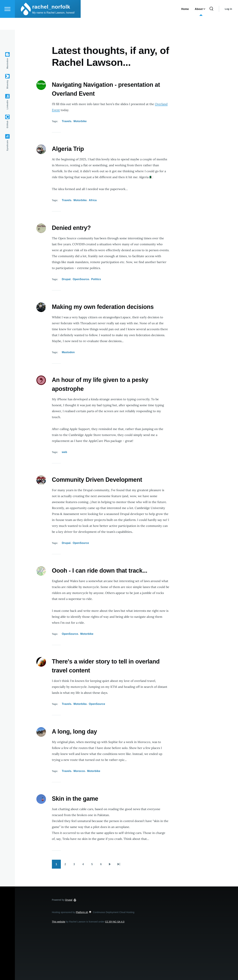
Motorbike (80, 121)
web (64, 452)
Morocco (79, 771)
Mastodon (68, 352)
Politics (96, 279)
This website (59, 922)
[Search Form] (211, 21)
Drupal (66, 279)
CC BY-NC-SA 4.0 (115, 922)
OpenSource (81, 279)
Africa (93, 200)
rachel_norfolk (51, 19)
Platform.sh (84, 912)
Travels (67, 121)
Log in (228, 21)
